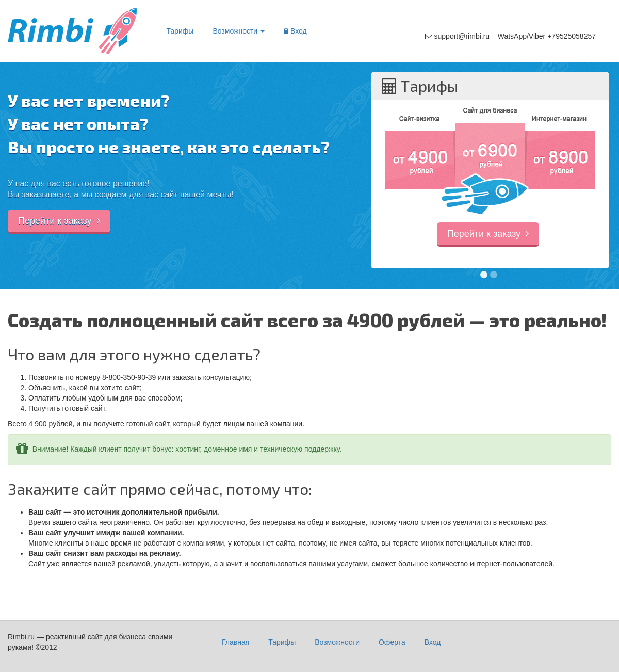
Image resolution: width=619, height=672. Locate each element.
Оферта (392, 642)
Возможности (239, 31)
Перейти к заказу (59, 221)
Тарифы (180, 31)
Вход (295, 31)
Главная (235, 642)
